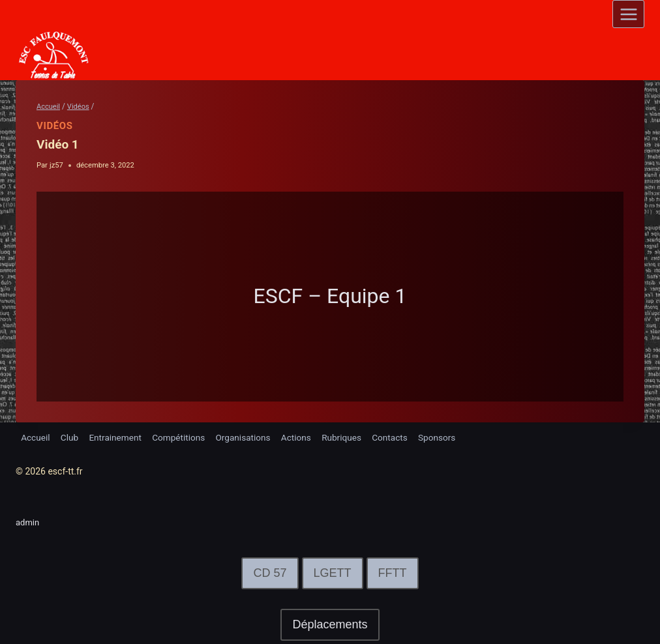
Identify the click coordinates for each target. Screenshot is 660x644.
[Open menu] (628, 14)
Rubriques (351, 437)
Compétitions (184, 437)
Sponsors (450, 437)
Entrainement (118, 437)
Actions (304, 437)
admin (28, 522)
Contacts (401, 437)
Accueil (36, 437)
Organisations (250, 437)
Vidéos (55, 126)
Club (71, 437)
